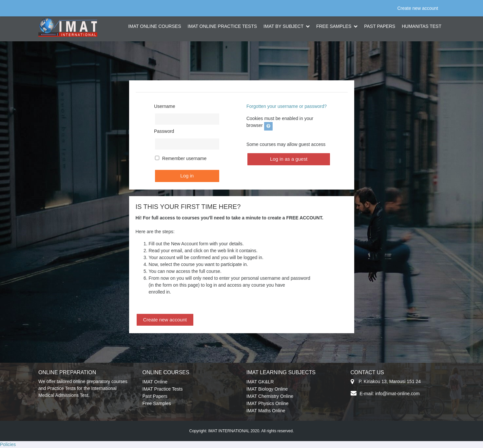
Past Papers (155, 396)
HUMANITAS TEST (422, 26)
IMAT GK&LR (260, 382)
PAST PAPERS (380, 26)
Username (165, 106)
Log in (187, 176)
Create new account (418, 8)
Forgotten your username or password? (287, 106)
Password (164, 131)
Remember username (184, 158)
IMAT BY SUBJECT (284, 26)
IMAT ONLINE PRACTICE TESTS (222, 26)
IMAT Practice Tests (163, 389)
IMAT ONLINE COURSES (155, 26)
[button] (268, 126)
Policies (8, 444)
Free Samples (157, 403)
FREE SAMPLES (334, 26)
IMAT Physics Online (268, 403)
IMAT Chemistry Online (270, 396)
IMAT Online (155, 382)
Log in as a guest (289, 159)
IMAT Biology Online (267, 389)
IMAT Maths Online (266, 411)
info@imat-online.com (397, 394)
